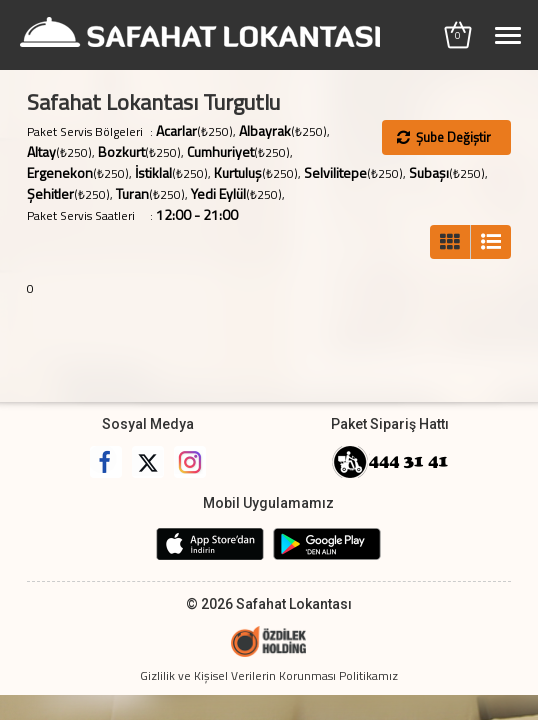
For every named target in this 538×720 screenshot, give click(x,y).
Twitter (148, 462)
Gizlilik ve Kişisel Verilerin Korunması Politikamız (269, 675)
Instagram (190, 462)
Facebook (106, 462)
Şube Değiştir (444, 137)
